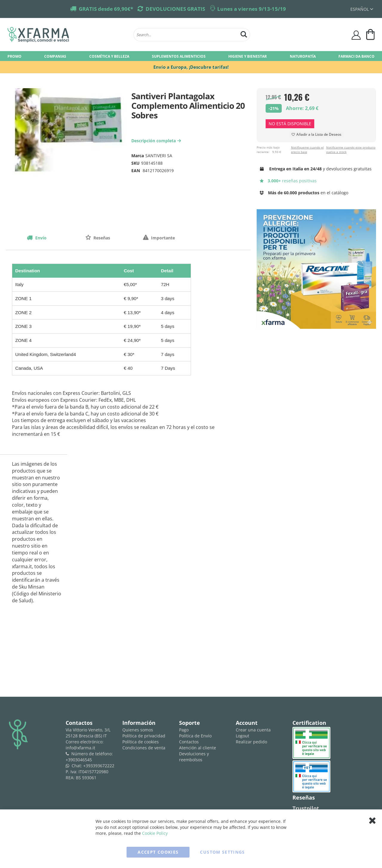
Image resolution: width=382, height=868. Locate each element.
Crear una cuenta (253, 730)
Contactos (189, 742)
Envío (40, 238)
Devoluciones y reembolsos (194, 757)
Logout (242, 736)
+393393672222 (99, 766)
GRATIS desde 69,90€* (106, 9)
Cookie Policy (155, 833)
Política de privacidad (144, 736)
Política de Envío (195, 736)
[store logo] (67, 35)
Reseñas (101, 238)
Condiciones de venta (144, 748)
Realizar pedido (251, 742)
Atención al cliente (198, 748)
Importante (162, 238)
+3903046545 (79, 760)
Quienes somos (138, 730)
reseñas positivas (288, 181)
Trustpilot (306, 808)
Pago (184, 730)
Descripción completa (157, 141)
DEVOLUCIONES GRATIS (175, 9)
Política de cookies (141, 742)
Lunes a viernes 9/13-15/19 (252, 9)
